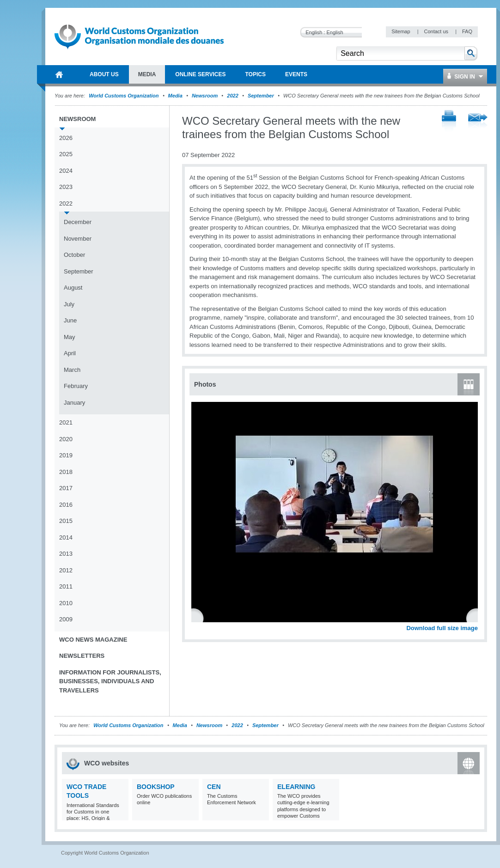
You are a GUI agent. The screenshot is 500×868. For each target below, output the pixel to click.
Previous (199, 618)
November (78, 239)
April (70, 353)
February (76, 386)
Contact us (437, 31)
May (70, 337)
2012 (66, 570)
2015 (66, 521)
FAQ (467, 31)
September (261, 96)
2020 (66, 439)
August (73, 288)
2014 (66, 537)
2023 (66, 187)
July (69, 304)
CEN (214, 787)
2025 (66, 154)
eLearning (296, 787)
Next (476, 618)
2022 (232, 96)
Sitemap (401, 31)
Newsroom (205, 96)
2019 (66, 455)
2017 (66, 488)
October (74, 255)
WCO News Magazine (93, 640)
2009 (66, 619)
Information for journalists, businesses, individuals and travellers (110, 681)
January (74, 403)
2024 (66, 171)
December (78, 222)
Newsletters (82, 656)
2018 (66, 472)
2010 (66, 603)
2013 (66, 554)
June (70, 320)
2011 (66, 586)
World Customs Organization (124, 96)
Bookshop (156, 787)
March (72, 370)
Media (175, 96)
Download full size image (442, 628)
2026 (66, 138)
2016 (66, 505)
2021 (66, 422)
